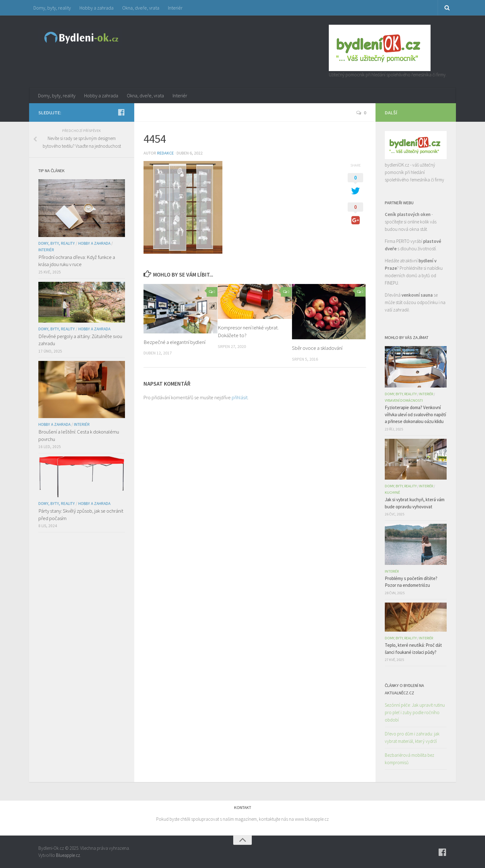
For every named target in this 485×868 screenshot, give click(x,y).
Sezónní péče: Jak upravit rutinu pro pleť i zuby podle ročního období (415, 712)
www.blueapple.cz (312, 819)
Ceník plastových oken (408, 214)
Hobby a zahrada (97, 8)
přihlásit (240, 397)
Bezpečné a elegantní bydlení (174, 342)
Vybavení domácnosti (404, 400)
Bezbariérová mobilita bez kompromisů (410, 759)
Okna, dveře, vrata (141, 8)
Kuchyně (392, 492)
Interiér (175, 8)
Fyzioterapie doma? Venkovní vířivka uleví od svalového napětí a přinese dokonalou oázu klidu (415, 414)
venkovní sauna (417, 295)
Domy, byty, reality (52, 8)
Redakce (165, 153)
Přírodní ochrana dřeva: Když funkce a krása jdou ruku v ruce (77, 261)
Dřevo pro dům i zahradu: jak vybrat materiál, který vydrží (412, 737)
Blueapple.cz (68, 855)
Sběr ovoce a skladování (317, 348)
